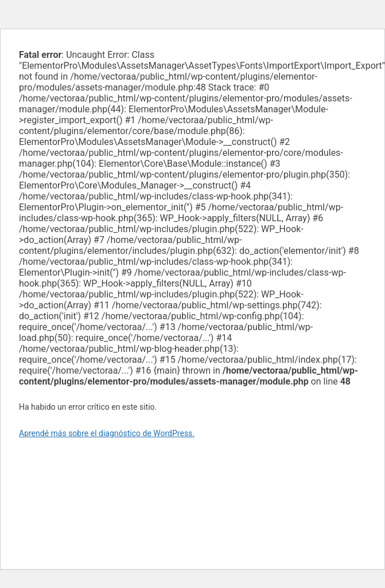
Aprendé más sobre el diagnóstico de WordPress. (107, 433)
